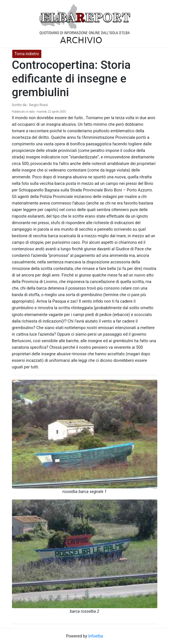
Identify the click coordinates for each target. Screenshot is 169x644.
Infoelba (95, 636)
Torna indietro (27, 54)
